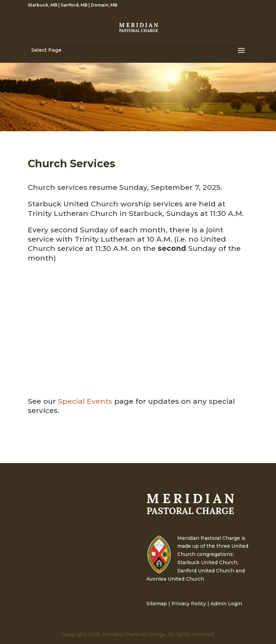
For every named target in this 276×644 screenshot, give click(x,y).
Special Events (85, 401)
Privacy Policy (189, 604)
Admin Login (226, 604)
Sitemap (157, 604)
